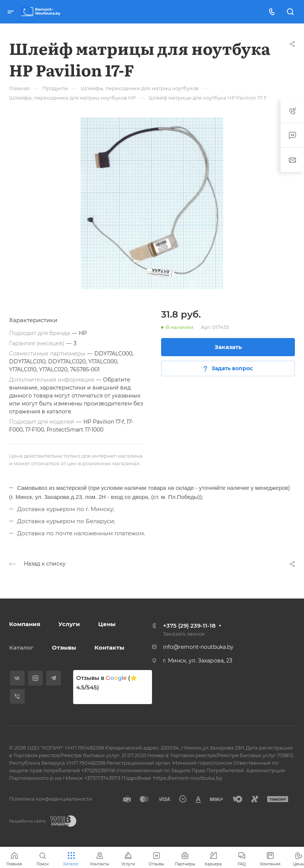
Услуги (69, 624)
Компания (25, 624)
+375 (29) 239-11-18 (189, 626)
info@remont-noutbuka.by (198, 647)
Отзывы (64, 647)
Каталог (21, 647)
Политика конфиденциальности (51, 799)
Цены (107, 624)
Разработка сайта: (28, 821)
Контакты (109, 647)
